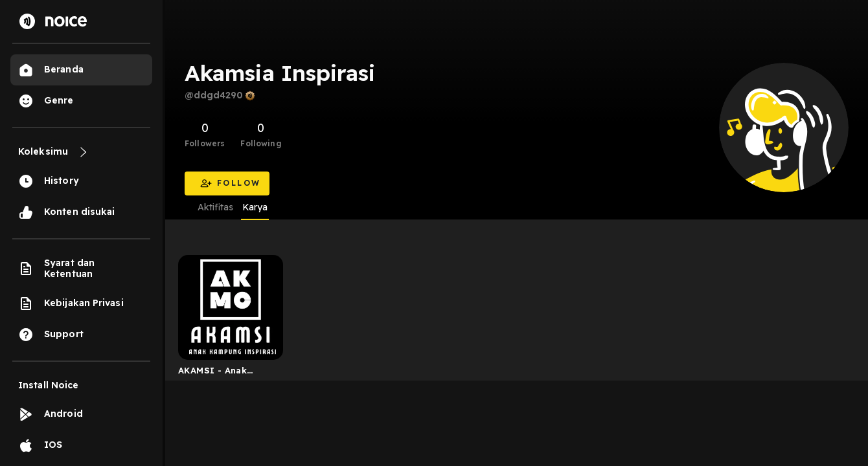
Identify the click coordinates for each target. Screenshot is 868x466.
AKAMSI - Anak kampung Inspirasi (221, 373)
